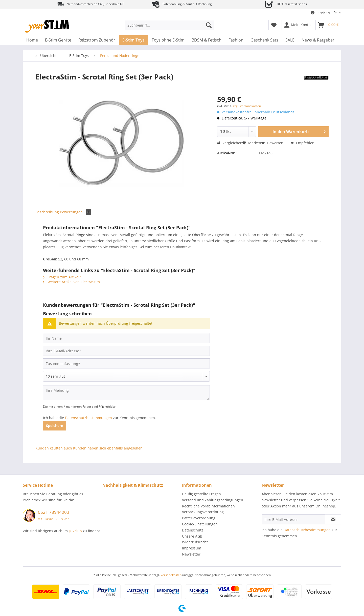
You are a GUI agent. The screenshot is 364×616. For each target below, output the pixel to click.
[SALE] (290, 40)
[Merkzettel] (274, 25)
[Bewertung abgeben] (126, 376)
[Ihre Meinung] (126, 393)
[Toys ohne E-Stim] (168, 40)
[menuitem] (169, 27)
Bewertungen (76, 212)
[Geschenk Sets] (264, 40)
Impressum (192, 548)
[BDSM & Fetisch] (207, 40)
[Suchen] (209, 25)
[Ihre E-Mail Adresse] (293, 519)
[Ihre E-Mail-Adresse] (126, 351)
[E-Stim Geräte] (58, 40)
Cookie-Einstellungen (200, 524)
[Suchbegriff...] (169, 25)
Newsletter (191, 554)
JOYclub (75, 531)
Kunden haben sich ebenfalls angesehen (108, 448)
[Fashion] (236, 40)
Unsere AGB (192, 536)
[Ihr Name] (126, 338)
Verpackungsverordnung (203, 512)
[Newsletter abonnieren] (333, 519)
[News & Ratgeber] (318, 40)
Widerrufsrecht (195, 542)
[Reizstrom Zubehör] (97, 40)
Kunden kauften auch (54, 448)
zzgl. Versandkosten (247, 106)
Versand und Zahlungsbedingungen (213, 500)
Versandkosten (171, 575)
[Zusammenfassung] (126, 363)
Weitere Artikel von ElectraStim (71, 282)
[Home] (32, 40)
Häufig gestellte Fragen (201, 494)
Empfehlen (303, 143)
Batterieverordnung (199, 518)
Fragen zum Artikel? (62, 277)
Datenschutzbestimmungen (88, 418)
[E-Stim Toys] (133, 40)
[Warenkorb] (328, 25)
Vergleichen (230, 143)
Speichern (55, 426)
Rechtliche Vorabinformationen (208, 506)
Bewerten (273, 143)
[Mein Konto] (297, 25)
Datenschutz (193, 530)
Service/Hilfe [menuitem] (324, 13)
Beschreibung (47, 212)
